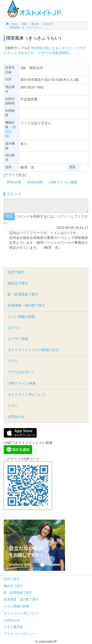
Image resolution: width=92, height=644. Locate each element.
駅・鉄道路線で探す (23, 294)
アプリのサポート (21, 372)
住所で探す (16, 272)
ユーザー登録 (18, 339)
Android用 (35, 182)
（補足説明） (10, 132)
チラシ (13, 406)
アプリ (13, 361)
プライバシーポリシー (20, 634)
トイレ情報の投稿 (21, 317)
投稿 (9, 217)
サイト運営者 (13, 627)
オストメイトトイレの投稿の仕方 (33, 350)
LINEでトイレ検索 (63, 182)
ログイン (64, 216)
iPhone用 (14, 182)
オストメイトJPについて (27, 395)
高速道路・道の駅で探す (26, 305)
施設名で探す (18, 283)
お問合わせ (16, 417)
